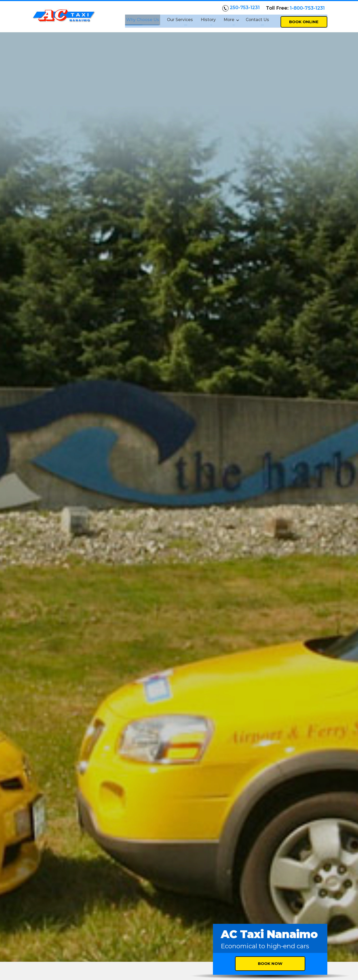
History (205, 19)
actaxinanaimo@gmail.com (76, 937)
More (226, 19)
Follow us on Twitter (121, 958)
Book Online (304, 20)
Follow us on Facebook (59, 958)
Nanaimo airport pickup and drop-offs (179, 565)
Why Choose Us (139, 19)
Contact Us (257, 19)
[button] (311, 690)
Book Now (270, 171)
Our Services (177, 19)
